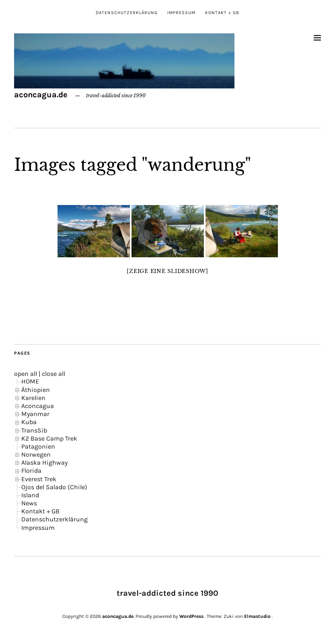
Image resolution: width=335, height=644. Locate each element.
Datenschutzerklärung (127, 13)
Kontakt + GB (222, 13)
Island (30, 495)
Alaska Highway (44, 462)
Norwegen (36, 454)
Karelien (33, 398)
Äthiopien (36, 390)
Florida (31, 471)
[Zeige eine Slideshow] (167, 271)
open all (26, 374)
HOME (30, 381)
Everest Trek (39, 479)
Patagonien (38, 446)
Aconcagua (38, 406)
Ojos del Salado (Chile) (54, 487)
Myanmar (35, 414)
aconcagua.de (41, 95)
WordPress (191, 616)
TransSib (34, 430)
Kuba (29, 422)
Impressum (181, 13)
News (29, 503)
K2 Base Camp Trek (49, 438)
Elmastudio (257, 616)
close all (53, 374)
